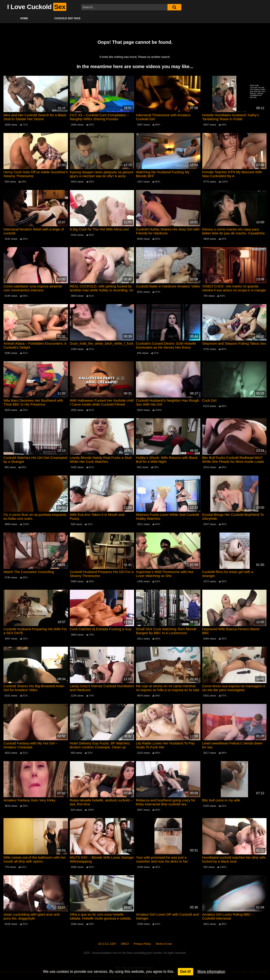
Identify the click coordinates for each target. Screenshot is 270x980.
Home (24, 18)
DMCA (125, 944)
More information (211, 972)
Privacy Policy (142, 944)
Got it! (186, 972)
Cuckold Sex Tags (67, 18)
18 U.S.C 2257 (107, 944)
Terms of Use (164, 944)
